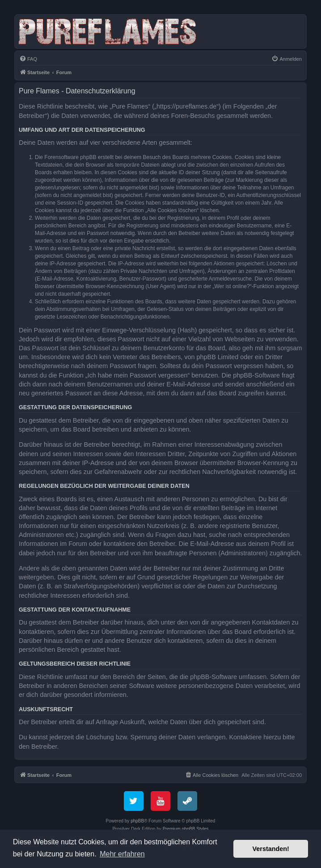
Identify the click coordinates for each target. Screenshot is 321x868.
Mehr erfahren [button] (122, 854)
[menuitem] (28, 59)
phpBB (137, 821)
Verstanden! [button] (271, 849)
